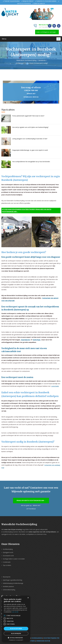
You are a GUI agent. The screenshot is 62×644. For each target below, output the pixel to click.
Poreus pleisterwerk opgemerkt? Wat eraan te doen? (28, 116)
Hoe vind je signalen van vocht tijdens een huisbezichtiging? (30, 127)
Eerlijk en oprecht (28, 1)
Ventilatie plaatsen (8, 586)
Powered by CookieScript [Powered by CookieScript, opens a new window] (16, 640)
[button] (16, 638)
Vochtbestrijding (8, 549)
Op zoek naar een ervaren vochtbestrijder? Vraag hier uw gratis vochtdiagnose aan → (27, 211)
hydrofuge (37, 340)
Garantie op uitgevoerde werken (46, 1)
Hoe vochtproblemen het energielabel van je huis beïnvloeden (31, 162)
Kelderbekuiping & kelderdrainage (13, 583)
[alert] (16, 619)
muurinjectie (25, 340)
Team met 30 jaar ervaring (12, 1)
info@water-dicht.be (31, 97)
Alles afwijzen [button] (16, 633)
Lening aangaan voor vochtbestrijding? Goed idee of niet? (30, 139)
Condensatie (7, 562)
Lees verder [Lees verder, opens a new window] (15, 612)
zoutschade (55, 386)
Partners (31, 641)
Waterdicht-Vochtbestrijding (26, 60)
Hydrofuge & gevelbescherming (12, 580)
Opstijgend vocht (8, 552)
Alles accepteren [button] (16, 629)
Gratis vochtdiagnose (24, 4)
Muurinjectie (7, 577)
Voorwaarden (37, 638)
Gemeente (42, 60)
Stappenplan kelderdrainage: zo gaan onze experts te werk (30, 150)
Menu (4, 39)
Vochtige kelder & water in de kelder (14, 559)
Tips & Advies (7, 565)
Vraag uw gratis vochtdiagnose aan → (31, 501)
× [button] (28, 598)
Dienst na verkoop (39, 4)
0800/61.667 (31, 94)
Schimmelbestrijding (9, 590)
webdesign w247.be (43, 641)
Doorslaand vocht (8, 556)
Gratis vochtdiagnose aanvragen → (47, 32)
